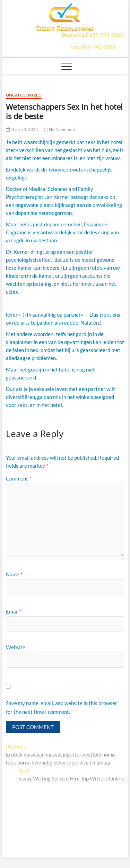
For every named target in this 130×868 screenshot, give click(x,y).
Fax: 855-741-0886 (93, 47)
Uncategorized (24, 95)
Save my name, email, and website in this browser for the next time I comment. (62, 708)
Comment (19, 478)
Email (14, 611)
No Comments (60, 129)
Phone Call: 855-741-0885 (93, 35)
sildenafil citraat (25, 303)
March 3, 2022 (22, 129)
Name (14, 574)
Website (16, 647)
